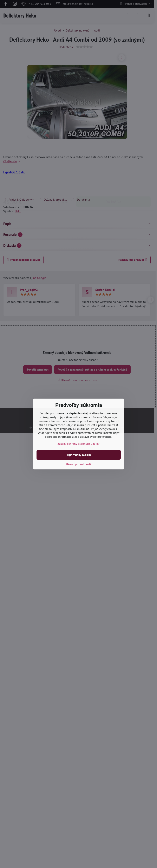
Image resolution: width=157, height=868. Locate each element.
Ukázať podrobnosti (78, 464)
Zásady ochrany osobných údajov (78, 444)
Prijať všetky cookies (78, 455)
